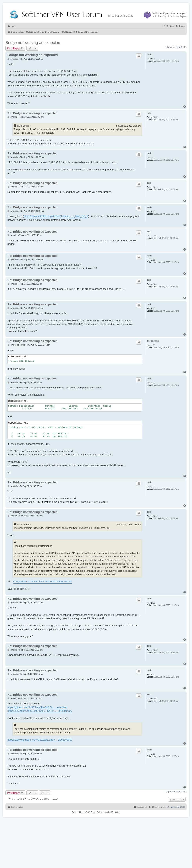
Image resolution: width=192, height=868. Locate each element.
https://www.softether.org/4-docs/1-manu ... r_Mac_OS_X (56, 216)
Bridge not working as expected (33, 43)
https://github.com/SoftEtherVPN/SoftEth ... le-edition (37, 707)
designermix (153, 341)
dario (149, 55)
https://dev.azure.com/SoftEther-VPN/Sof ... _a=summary (40, 711)
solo (149, 113)
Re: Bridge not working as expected (32, 113)
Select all (22, 356)
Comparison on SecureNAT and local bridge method (43, 582)
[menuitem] (11, 26)
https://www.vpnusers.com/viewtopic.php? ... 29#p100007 (40, 740)
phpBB (86, 812)
